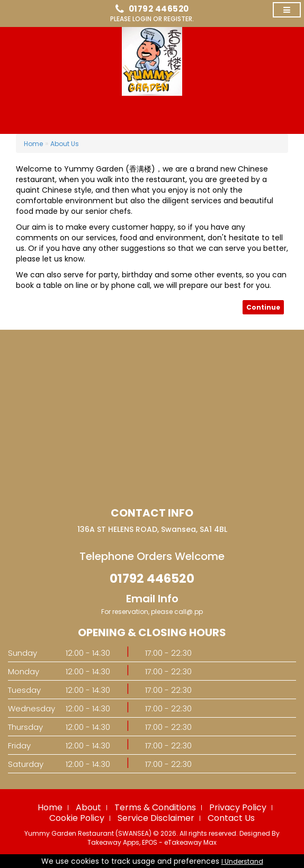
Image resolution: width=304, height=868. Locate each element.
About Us (65, 144)
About (88, 807)
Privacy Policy (238, 807)
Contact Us (231, 818)
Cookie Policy (77, 818)
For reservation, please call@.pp (152, 612)
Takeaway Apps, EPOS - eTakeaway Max (152, 842)
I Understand (242, 861)
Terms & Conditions (155, 807)
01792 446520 (159, 9)
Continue (263, 307)
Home (33, 144)
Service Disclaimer (156, 818)
